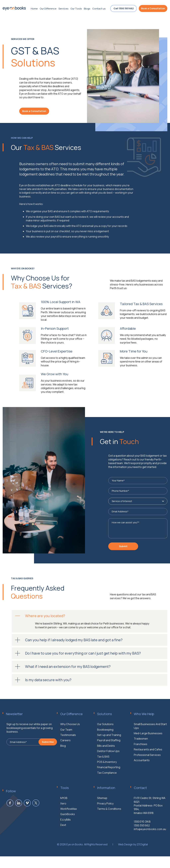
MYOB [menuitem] (64, 814)
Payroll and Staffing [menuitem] (109, 756)
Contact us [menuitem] (99, 9)
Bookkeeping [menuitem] (105, 745)
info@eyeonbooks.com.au (150, 845)
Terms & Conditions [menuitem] (109, 824)
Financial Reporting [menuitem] (109, 783)
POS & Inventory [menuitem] (107, 778)
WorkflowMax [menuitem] (69, 824)
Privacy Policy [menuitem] (105, 819)
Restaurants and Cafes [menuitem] (148, 765)
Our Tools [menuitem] (76, 9)
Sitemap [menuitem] (102, 814)
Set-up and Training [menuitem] (109, 751)
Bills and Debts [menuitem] (106, 761)
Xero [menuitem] (63, 819)
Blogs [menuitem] (87, 9)
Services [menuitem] (63, 9)
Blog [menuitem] (63, 761)
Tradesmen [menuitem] (141, 754)
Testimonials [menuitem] (68, 751)
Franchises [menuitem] (141, 760)
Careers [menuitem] (65, 756)
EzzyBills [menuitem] (65, 835)
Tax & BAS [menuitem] (103, 772)
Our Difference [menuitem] (48, 9)
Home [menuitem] (34, 9)
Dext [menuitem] (63, 841)
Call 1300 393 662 (124, 8)
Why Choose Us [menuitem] (70, 740)
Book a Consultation (153, 8)
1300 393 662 (142, 841)
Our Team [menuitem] (66, 745)
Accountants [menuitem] (142, 776)
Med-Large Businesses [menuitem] (148, 749)
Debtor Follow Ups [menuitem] (108, 767)
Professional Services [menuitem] (147, 771)
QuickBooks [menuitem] (68, 830)
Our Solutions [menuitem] (105, 740)
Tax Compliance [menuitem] (107, 788)
